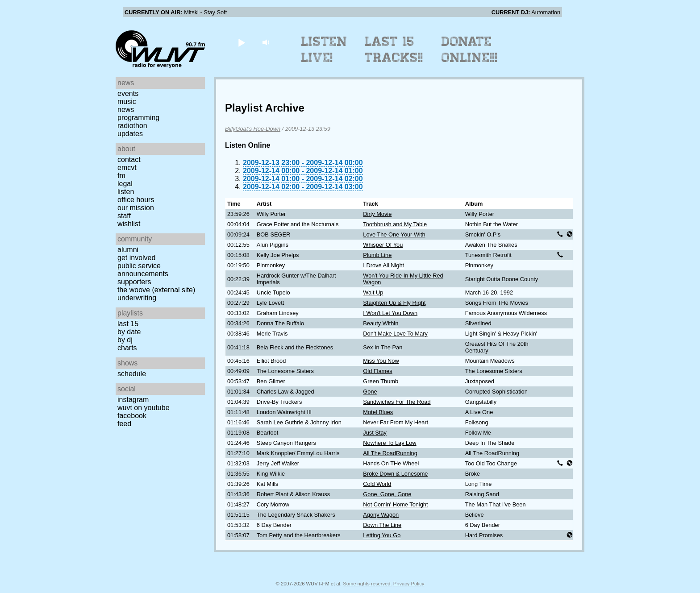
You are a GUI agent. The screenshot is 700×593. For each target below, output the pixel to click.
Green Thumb (381, 381)
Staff (124, 216)
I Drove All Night (383, 265)
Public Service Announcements (143, 270)
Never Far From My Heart (396, 422)
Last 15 (128, 324)
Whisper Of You (383, 245)
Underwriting (137, 298)
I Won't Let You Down (390, 313)
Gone (370, 392)
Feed (124, 424)
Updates (130, 134)
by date (129, 332)
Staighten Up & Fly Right (394, 303)
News (126, 110)
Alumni (128, 250)
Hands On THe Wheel (391, 463)
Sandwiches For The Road (397, 402)
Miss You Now (381, 361)
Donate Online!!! (470, 50)
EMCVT (127, 168)
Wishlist (129, 224)
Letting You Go (382, 535)
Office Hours (136, 200)
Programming (138, 118)
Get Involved (136, 258)
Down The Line (382, 525)
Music (127, 102)
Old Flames (377, 371)
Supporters (134, 282)
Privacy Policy (409, 584)
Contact (129, 160)
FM (121, 176)
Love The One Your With (394, 234)
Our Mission (136, 208)
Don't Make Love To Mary (395, 334)
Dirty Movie (377, 214)
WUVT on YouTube (144, 408)
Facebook (132, 416)
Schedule (132, 374)
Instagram (133, 400)
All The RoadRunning (390, 453)
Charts (127, 348)
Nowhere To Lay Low (390, 443)
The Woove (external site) (156, 290)
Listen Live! (324, 50)
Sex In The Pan (383, 347)
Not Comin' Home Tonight (395, 504)
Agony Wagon (381, 515)
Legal (125, 184)
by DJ (125, 340)
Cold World (377, 484)
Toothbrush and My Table (395, 224)
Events (128, 93)
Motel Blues (378, 412)
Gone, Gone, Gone (387, 494)
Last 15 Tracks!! (394, 50)
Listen (126, 192)
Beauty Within (381, 323)
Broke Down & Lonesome (395, 474)
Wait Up (373, 292)
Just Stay (375, 433)
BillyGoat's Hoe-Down (253, 129)
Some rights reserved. (367, 584)
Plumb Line (377, 255)
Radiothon (132, 126)
